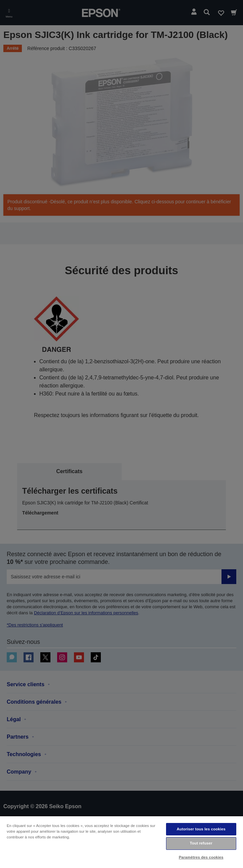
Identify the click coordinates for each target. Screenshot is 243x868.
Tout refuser (201, 843)
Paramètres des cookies (201, 857)
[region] (122, 842)
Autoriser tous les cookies (201, 829)
